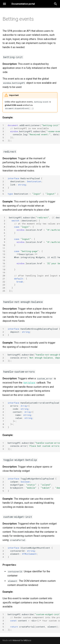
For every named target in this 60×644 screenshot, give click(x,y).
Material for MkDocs (22, 640)
